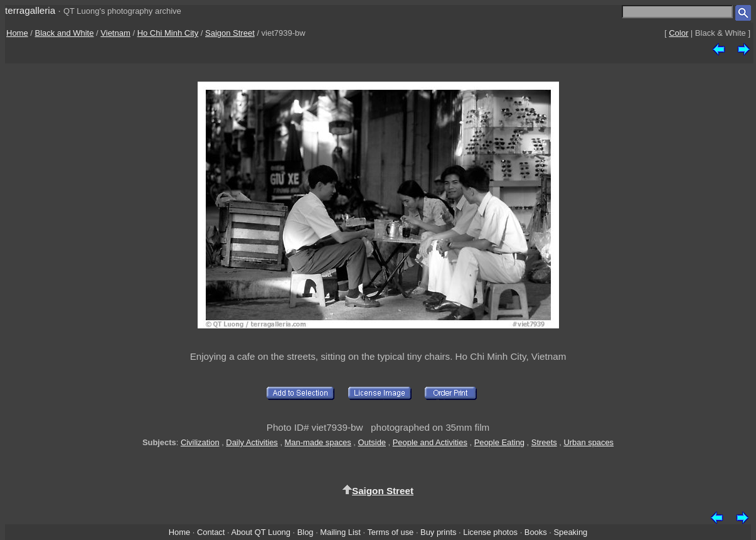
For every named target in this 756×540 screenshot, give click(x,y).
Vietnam (115, 33)
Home (17, 33)
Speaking (570, 532)
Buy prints (438, 532)
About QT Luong (260, 532)
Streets (544, 442)
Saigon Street (230, 33)
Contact (211, 532)
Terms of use (390, 532)
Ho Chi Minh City (168, 33)
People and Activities (430, 442)
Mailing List (340, 532)
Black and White (65, 33)
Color (679, 33)
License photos (490, 532)
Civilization (200, 442)
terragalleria (30, 10)
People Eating (499, 442)
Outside (372, 442)
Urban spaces (588, 442)
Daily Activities (252, 442)
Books (536, 532)
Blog (306, 532)
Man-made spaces (318, 442)
